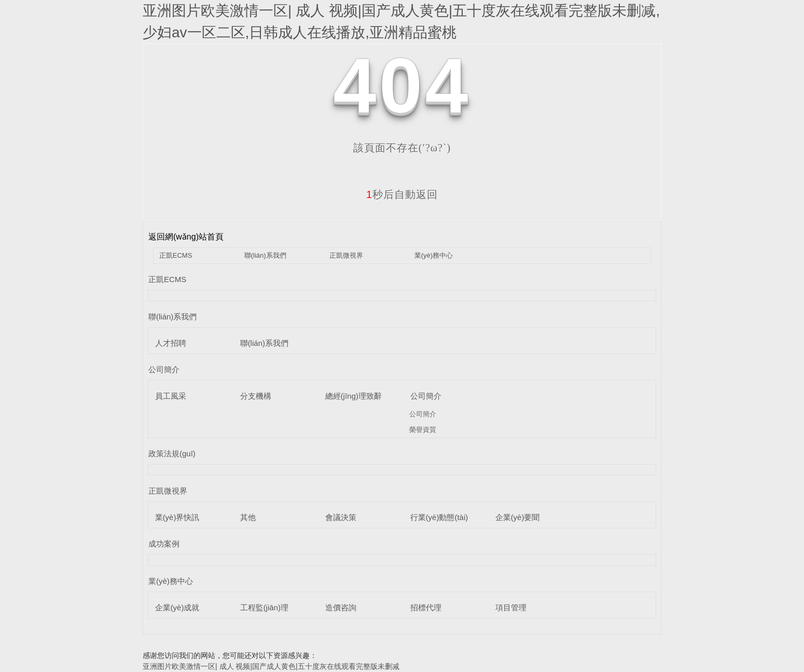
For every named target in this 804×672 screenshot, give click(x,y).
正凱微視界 (346, 255)
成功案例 (164, 544)
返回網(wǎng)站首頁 (186, 237)
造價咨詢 (341, 607)
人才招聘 (171, 343)
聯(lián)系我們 (265, 255)
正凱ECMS (176, 255)
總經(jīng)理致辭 (354, 396)
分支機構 (256, 396)
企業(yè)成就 (177, 607)
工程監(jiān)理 (264, 607)
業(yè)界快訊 (177, 517)
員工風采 (171, 396)
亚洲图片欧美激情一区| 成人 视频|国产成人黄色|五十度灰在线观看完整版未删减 (271, 666)
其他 (248, 517)
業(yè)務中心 (434, 255)
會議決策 (341, 517)
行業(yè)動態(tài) (439, 517)
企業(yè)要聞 (518, 517)
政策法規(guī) (172, 453)
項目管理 (511, 607)
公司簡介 (164, 369)
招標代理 (426, 607)
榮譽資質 (423, 430)
